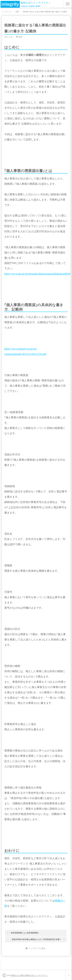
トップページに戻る (37, 948)
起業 (20, 37)
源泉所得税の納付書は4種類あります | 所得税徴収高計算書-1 (36, 939)
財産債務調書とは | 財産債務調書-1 (25, 933)
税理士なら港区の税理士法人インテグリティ (29, 975)
